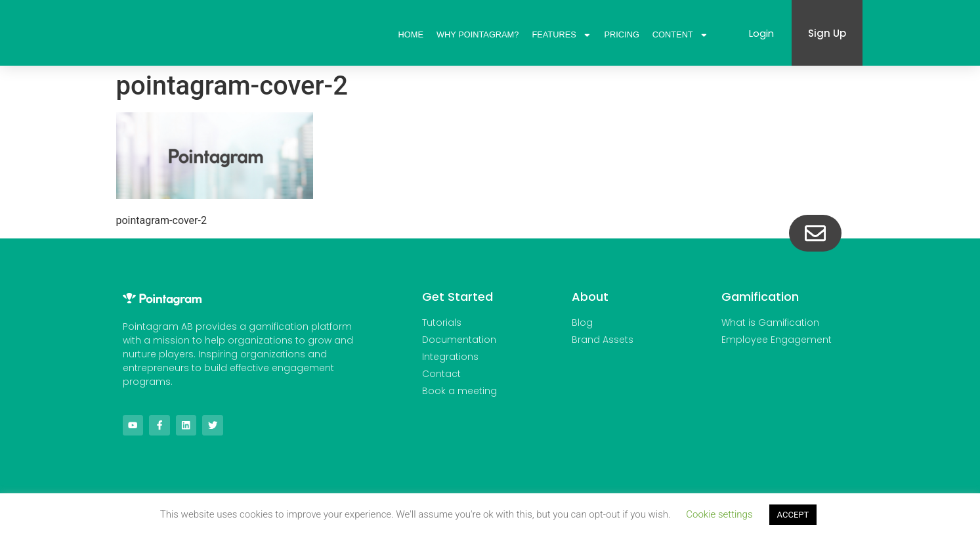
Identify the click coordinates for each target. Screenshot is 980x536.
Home (411, 34)
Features (561, 35)
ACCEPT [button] (793, 515)
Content (680, 35)
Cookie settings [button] (719, 514)
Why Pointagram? (478, 34)
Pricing (622, 34)
